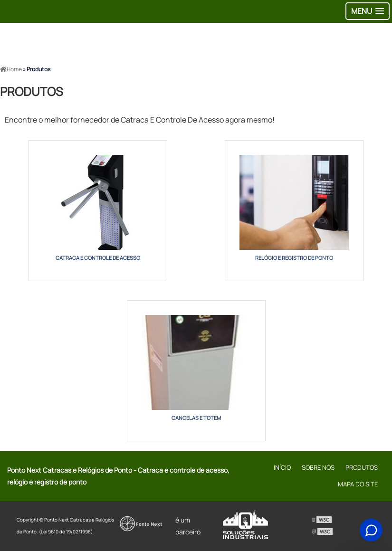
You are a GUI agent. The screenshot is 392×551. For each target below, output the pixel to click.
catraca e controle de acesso (98, 258)
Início (282, 467)
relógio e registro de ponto (294, 258)
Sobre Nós (318, 467)
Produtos (362, 467)
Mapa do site (358, 484)
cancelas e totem (196, 418)
